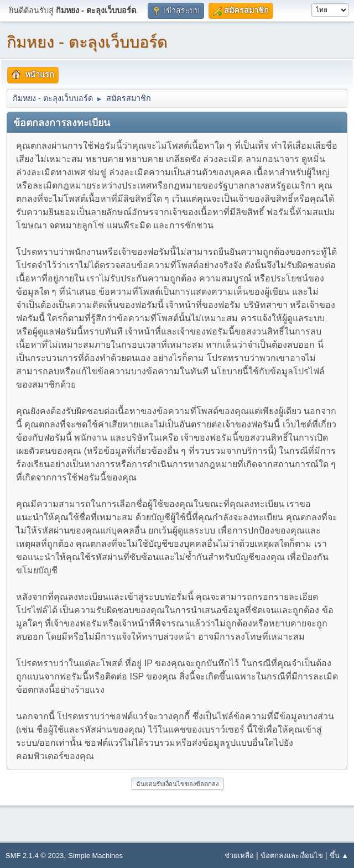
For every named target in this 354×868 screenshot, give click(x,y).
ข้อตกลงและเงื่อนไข (292, 856)
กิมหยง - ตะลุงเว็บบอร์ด (87, 42)
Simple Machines (95, 856)
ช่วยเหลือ (239, 856)
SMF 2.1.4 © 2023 (35, 856)
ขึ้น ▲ (339, 856)
